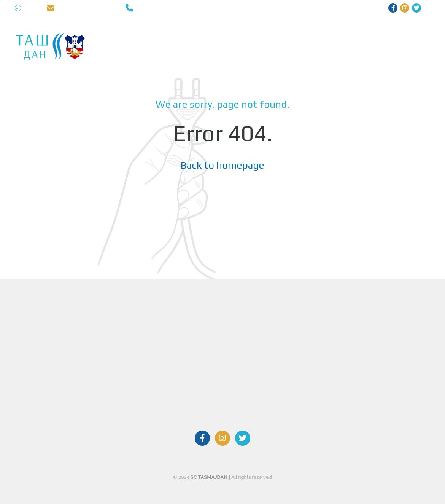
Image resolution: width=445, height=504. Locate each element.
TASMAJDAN (118, 34)
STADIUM (324, 34)
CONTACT (115, 59)
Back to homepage (222, 165)
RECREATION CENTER (229, 34)
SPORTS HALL (284, 34)
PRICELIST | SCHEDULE (375, 34)
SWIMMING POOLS (168, 34)
